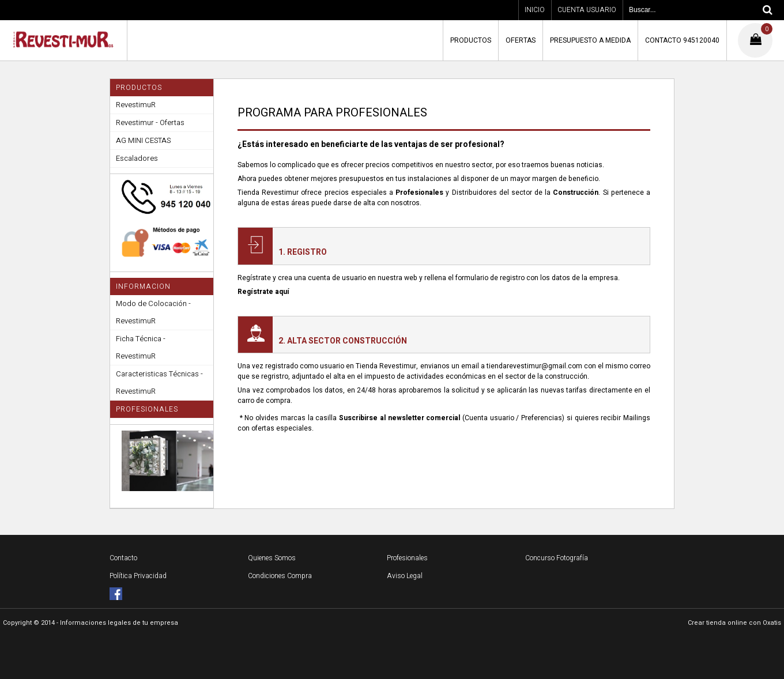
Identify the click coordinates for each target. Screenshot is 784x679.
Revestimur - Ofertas (150, 122)
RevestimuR (136, 105)
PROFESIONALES (147, 409)
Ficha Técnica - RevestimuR (141, 347)
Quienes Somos (272, 558)
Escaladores (137, 158)
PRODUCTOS (471, 40)
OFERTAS (521, 40)
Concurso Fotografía (557, 558)
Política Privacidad (138, 576)
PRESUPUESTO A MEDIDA (590, 40)
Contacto (123, 558)
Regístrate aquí (263, 292)
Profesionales (407, 558)
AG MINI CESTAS (143, 140)
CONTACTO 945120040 (682, 40)
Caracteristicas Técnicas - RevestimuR (159, 382)
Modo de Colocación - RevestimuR (153, 312)
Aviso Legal (405, 576)
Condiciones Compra (280, 576)
